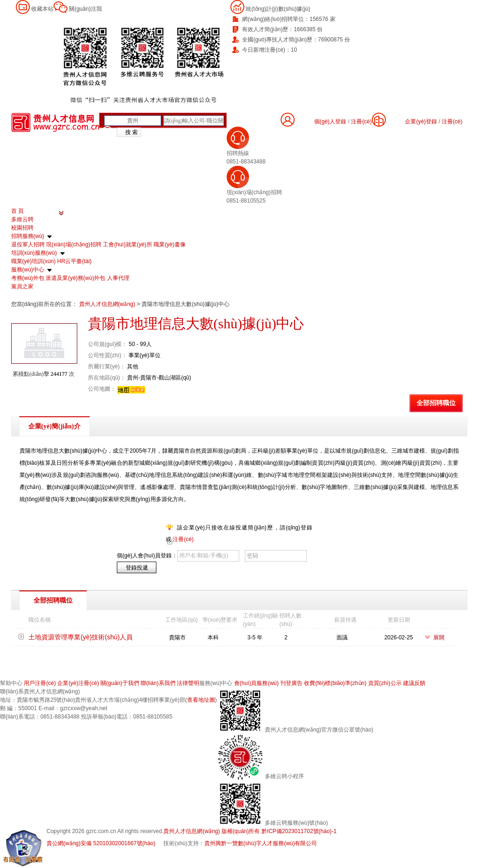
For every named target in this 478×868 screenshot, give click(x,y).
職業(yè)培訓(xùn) (34, 261)
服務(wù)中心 (28, 270)
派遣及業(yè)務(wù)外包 (75, 278)
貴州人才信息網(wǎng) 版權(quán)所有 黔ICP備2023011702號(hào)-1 (250, 831)
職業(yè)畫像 (170, 244)
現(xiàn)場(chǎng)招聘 (74, 244)
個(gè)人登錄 (330, 122)
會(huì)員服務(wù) (256, 683)
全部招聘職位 (436, 403)
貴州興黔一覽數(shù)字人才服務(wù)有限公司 (261, 843)
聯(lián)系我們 (158, 683)
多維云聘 (22, 219)
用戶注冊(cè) (40, 683)
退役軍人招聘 (28, 244)
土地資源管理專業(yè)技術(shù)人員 (81, 637)
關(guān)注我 (85, 9)
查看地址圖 (201, 700)
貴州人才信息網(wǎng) (108, 304)
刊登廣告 (291, 683)
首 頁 (17, 211)
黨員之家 (22, 286)
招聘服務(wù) (28, 236)
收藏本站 (42, 9)
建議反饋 (414, 683)
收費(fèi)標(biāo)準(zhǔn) (335, 683)
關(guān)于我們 (120, 683)
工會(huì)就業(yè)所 (127, 244)
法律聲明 (188, 683)
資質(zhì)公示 (385, 683)
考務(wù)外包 (28, 278)
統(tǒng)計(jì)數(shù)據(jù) (278, 9)
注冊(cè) (452, 122)
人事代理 (118, 278)
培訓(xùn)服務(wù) (34, 253)
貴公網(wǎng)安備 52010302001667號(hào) (101, 843)
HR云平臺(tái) (74, 261)
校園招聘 (22, 228)
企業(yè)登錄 (421, 122)
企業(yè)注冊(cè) (78, 683)
